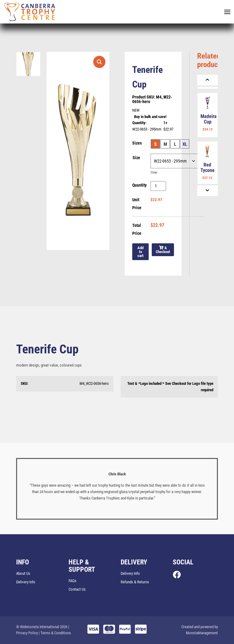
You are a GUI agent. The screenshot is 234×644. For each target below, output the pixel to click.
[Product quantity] (158, 186)
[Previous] (207, 80)
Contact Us (77, 589)
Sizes (137, 143)
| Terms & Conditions (55, 633)
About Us (23, 573)
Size (136, 158)
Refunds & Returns (135, 582)
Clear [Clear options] (154, 172)
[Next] (207, 191)
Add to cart (140, 252)
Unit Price (137, 204)
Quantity (139, 185)
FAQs (73, 581)
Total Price (137, 229)
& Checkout (163, 250)
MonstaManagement (202, 633)
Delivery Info (26, 582)
